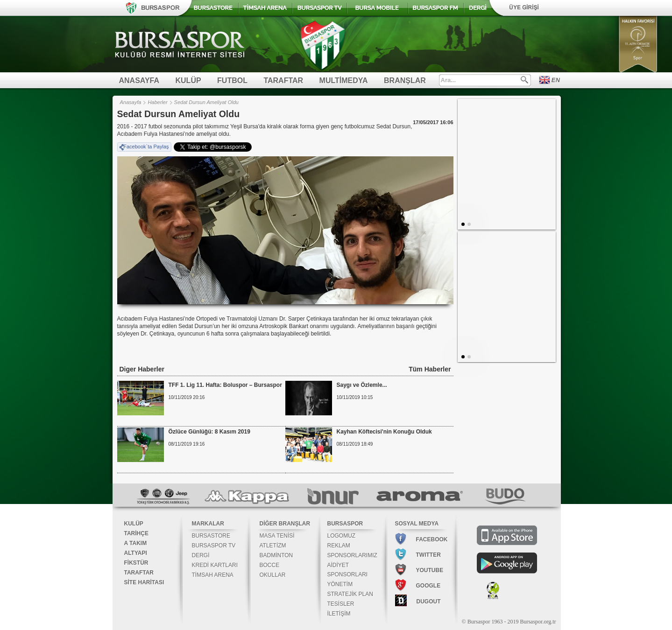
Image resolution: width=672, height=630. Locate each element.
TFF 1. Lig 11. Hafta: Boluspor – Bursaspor (225, 385)
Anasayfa (131, 102)
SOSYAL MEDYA (417, 524)
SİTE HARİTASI (144, 582)
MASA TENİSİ (277, 536)
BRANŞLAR (405, 80)
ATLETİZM (273, 546)
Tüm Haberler (430, 369)
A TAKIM (136, 543)
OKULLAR (273, 575)
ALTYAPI (136, 553)
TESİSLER (341, 604)
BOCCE (270, 565)
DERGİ (201, 555)
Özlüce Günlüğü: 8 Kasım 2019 (209, 432)
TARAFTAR (283, 80)
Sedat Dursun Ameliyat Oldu (206, 102)
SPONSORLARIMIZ (352, 555)
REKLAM (339, 546)
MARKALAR (208, 524)
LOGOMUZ (342, 536)
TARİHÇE (136, 533)
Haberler (157, 102)
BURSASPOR (345, 524)
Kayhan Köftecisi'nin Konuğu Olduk (384, 432)
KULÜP (188, 80)
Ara (524, 80)
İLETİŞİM (339, 614)
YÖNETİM (340, 584)
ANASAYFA (139, 80)
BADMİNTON (276, 555)
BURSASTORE (211, 536)
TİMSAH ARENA (213, 575)
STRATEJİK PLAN (350, 594)
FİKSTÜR (136, 563)
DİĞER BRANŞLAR (285, 524)
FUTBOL (232, 80)
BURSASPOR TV (214, 546)
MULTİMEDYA (344, 80)
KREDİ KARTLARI (215, 565)
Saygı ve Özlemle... (362, 385)
